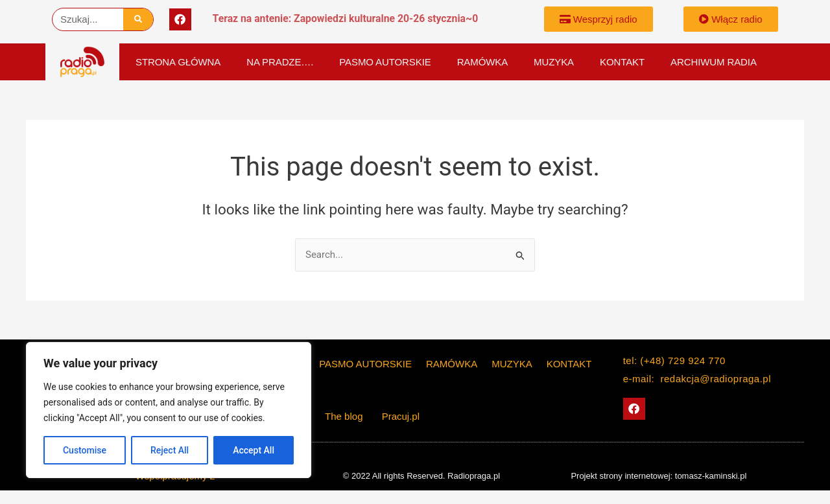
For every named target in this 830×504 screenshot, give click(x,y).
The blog (345, 416)
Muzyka (554, 62)
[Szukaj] (138, 19)
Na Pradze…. (280, 62)
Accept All (254, 450)
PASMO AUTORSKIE (385, 62)
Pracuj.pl (401, 416)
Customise (85, 450)
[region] (169, 410)
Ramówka (482, 62)
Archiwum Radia (714, 62)
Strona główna (178, 62)
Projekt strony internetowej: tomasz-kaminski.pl (658, 476)
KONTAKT (622, 62)
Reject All (170, 450)
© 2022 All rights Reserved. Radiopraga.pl (421, 476)
